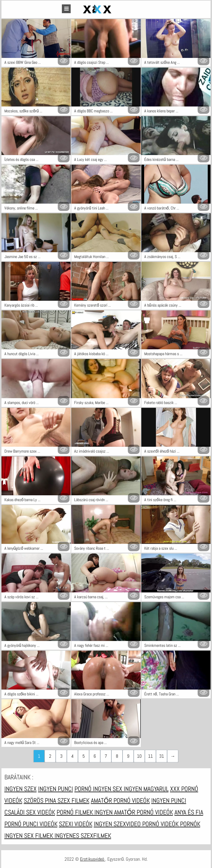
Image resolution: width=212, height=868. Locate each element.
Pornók (190, 824)
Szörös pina (41, 800)
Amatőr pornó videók (120, 800)
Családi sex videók (30, 812)
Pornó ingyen (94, 789)
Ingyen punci (56, 789)
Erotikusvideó (93, 859)
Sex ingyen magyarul (141, 789)
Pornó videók (161, 824)
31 (162, 756)
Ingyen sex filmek (29, 836)
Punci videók (40, 824)
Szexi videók (76, 824)
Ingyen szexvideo (118, 824)
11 (150, 756)
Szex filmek (73, 800)
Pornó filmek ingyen (85, 812)
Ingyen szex (21, 789)
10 (139, 756)
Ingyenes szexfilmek (83, 836)
